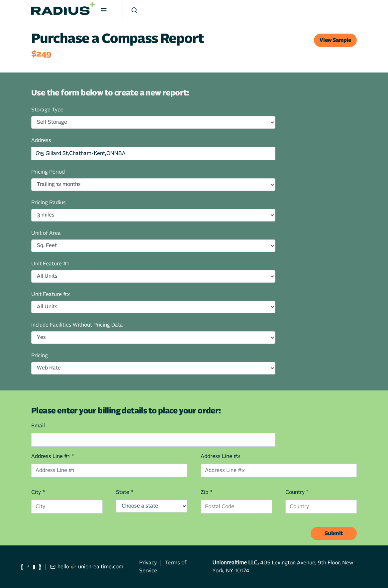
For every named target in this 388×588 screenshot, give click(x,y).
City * (38, 492)
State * (125, 492)
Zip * (206, 492)
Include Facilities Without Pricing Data (77, 325)
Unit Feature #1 (50, 264)
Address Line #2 (220, 456)
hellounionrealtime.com (87, 567)
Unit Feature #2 (50, 294)
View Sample (335, 40)
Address (41, 140)
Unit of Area (46, 233)
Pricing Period (48, 172)
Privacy (148, 563)
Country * (297, 492)
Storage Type (47, 110)
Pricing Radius (48, 203)
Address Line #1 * (52, 456)
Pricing (40, 356)
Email (38, 426)
